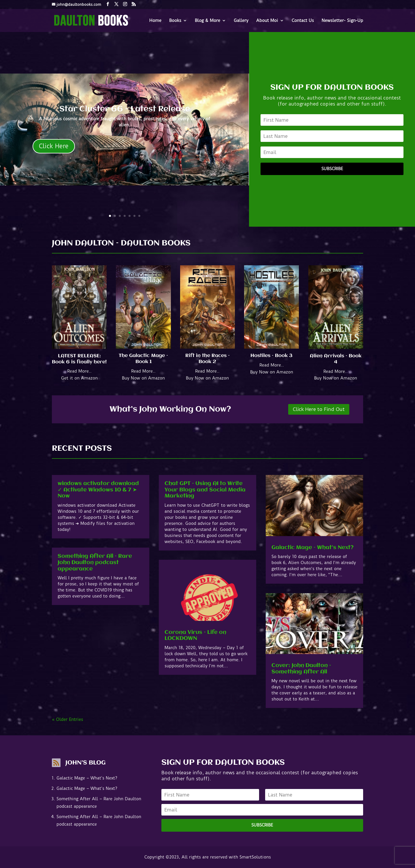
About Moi (267, 21)
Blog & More (207, 21)
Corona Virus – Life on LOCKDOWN (195, 636)
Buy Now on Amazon (143, 378)
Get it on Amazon (79, 378)
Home (155, 21)
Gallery (241, 21)
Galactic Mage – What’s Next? (313, 548)
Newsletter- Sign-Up (342, 21)
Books (175, 21)
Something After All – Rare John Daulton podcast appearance (95, 562)
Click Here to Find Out (319, 409)
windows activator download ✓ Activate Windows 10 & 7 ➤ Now (98, 490)
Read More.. (79, 371)
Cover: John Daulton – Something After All (301, 669)
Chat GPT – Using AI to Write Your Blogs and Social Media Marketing (205, 490)
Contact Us (303, 21)
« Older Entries (67, 719)
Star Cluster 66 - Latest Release (125, 109)
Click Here (54, 146)
